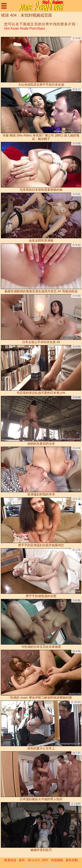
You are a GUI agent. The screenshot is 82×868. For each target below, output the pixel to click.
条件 (22, 860)
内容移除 (57, 860)
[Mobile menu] (4, 6)
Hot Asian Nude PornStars (25, 28)
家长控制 (72, 860)
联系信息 (10, 860)
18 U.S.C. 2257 (38, 860)
